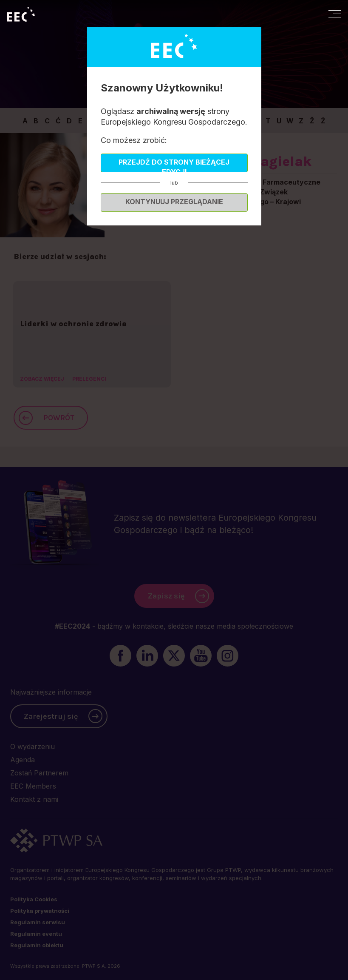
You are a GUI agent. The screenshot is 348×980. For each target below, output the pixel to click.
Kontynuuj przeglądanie (174, 202)
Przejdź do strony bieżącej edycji (174, 165)
